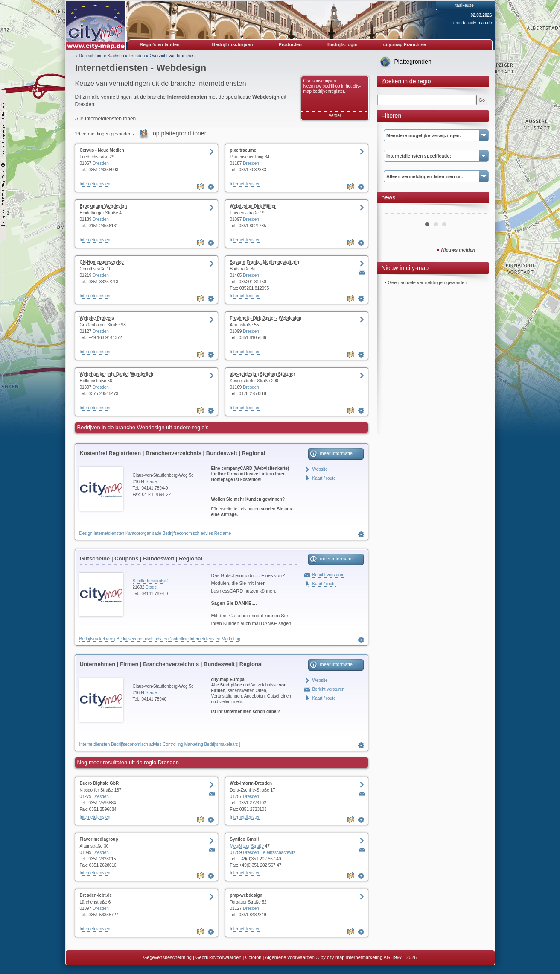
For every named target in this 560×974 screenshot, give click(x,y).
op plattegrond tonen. (181, 133)
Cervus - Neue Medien (102, 150)
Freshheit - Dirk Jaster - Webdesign (266, 318)
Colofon (254, 957)
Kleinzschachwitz (279, 852)
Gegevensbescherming (168, 957)
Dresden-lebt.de (96, 895)
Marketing (231, 639)
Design (86, 533)
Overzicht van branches (172, 56)
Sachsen (116, 56)
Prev (395, 210)
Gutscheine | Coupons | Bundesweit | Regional (141, 559)
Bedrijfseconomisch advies (188, 533)
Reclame (223, 533)
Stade (151, 482)
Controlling (178, 639)
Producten (290, 44)
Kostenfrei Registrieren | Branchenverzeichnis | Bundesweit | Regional (173, 453)
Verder (335, 116)
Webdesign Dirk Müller (253, 206)
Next (477, 210)
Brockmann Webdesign (104, 206)
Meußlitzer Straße (247, 846)
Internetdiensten (95, 184)
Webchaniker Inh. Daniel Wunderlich (117, 374)
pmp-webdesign (246, 895)
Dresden (137, 56)
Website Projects (97, 318)
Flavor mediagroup (99, 839)
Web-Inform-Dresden (251, 783)
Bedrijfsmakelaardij (97, 639)
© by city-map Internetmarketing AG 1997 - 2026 (366, 957)
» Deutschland (89, 56)
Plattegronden (413, 62)
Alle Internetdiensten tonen (106, 119)
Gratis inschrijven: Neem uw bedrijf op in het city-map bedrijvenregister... (332, 86)
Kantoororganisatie (143, 533)
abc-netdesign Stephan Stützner (263, 374)
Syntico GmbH (245, 839)
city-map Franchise (405, 44)
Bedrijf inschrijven (233, 44)
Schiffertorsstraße (150, 581)
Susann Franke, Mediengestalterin (265, 262)
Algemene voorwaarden (290, 957)
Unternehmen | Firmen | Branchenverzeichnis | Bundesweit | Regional (171, 664)
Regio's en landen (160, 44)
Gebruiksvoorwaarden (219, 957)
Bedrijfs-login (343, 44)
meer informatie (336, 453)
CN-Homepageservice (102, 262)
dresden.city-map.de (473, 23)
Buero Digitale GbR (99, 783)
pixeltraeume (243, 150)
